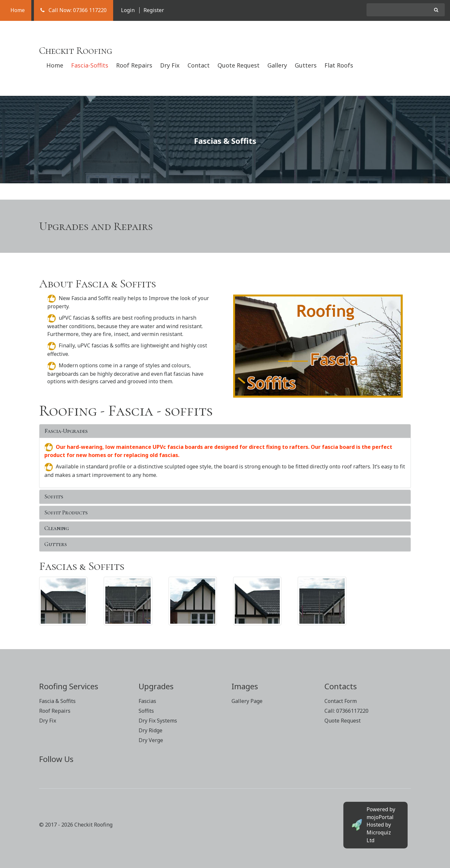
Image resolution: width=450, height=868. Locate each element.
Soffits (146, 711)
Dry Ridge (150, 730)
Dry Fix (170, 65)
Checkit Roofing (76, 51)
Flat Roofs (339, 65)
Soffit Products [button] (66, 512)
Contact (199, 65)
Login (128, 10)
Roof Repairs (134, 65)
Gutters (306, 65)
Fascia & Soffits (57, 701)
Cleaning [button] (57, 528)
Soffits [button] (54, 496)
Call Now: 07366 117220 (74, 10)
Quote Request (239, 65)
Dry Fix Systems (158, 721)
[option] (225, 139)
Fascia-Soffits (90, 65)
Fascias (147, 701)
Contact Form (341, 701)
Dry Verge (151, 740)
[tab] (225, 431)
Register (154, 10)
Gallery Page (247, 701)
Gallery (277, 65)
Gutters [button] (56, 544)
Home (16, 10)
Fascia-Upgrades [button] (66, 431)
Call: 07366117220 (346, 711)
